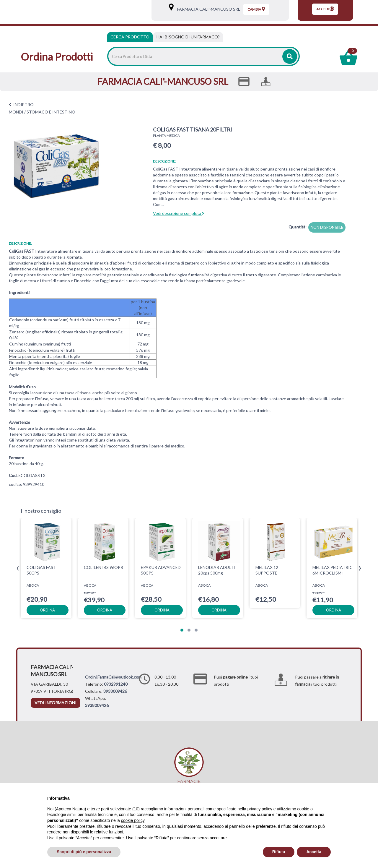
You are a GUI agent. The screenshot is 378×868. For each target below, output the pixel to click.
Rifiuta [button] (279, 852)
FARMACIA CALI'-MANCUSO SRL (207, 9)
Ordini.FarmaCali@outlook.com (113, 677)
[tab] (188, 37)
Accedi (325, 9)
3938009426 (115, 691)
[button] (182, 630)
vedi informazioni (56, 703)
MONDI (16, 112)
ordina (47, 610)
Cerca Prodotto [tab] (130, 37)
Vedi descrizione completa (179, 213)
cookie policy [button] (133, 820)
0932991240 (116, 684)
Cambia (256, 9)
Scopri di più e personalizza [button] (84, 852)
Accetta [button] (314, 852)
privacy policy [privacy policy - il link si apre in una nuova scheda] (260, 809)
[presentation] (18, 568)
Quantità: (298, 227)
